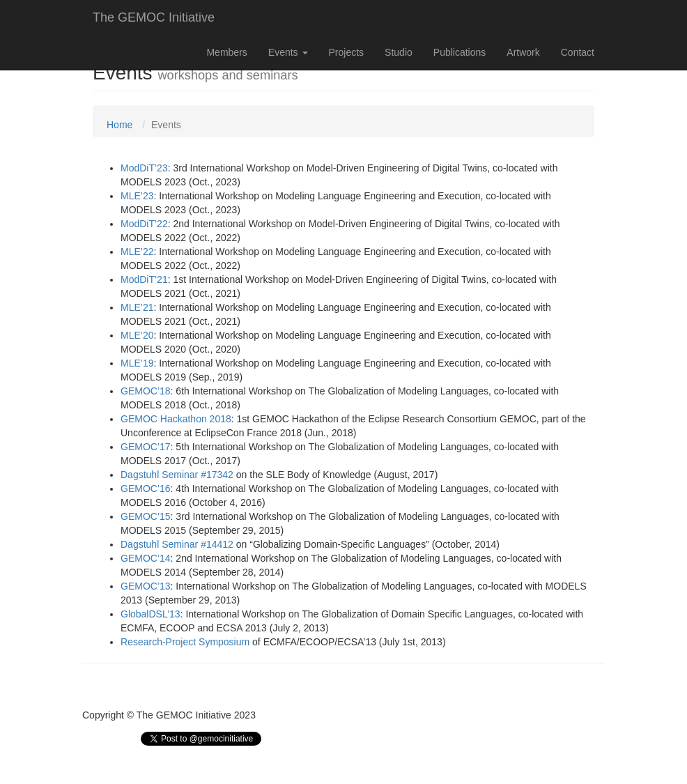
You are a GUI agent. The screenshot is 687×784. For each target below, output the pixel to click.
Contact (578, 52)
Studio (399, 52)
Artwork (523, 52)
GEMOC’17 (146, 447)
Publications (460, 52)
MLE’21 (137, 307)
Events (288, 52)
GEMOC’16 (146, 489)
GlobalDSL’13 (150, 614)
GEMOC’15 (146, 516)
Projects (347, 52)
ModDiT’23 (144, 168)
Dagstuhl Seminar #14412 (177, 544)
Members (226, 52)
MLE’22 (137, 252)
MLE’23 (137, 196)
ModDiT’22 (144, 224)
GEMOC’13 (146, 586)
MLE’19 (137, 363)
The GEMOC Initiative (154, 17)
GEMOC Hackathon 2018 (176, 419)
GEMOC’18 (146, 391)
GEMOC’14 (146, 558)
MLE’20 (137, 335)
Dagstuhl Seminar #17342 (177, 475)
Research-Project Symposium (185, 642)
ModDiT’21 (144, 279)
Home (119, 125)
